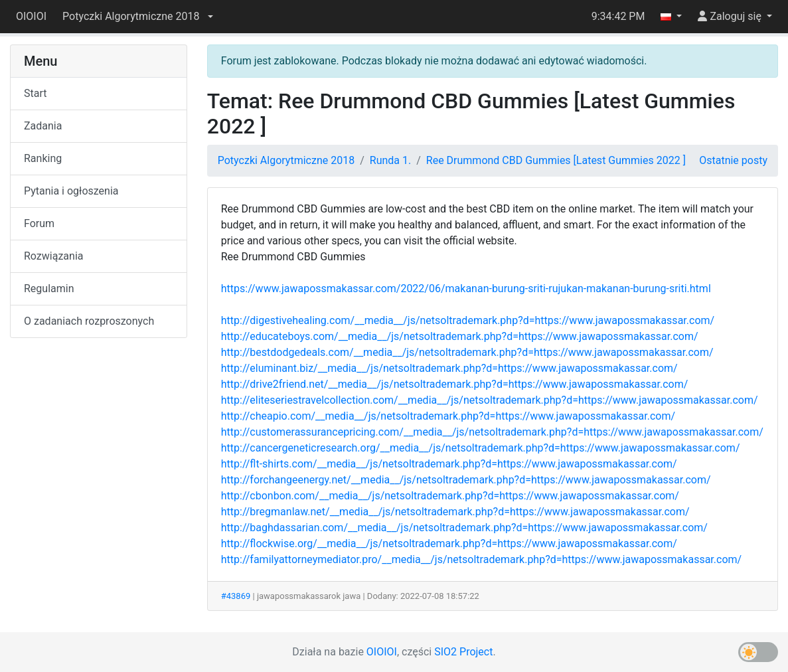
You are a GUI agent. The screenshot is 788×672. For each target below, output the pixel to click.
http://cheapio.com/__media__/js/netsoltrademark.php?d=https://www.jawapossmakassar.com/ (448, 416)
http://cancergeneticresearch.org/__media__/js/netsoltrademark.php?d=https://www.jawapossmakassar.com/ (481, 448)
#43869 (236, 596)
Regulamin (49, 289)
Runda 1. (390, 160)
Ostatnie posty (733, 160)
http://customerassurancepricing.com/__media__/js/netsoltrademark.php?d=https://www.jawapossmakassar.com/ (492, 432)
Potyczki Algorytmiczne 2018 (286, 160)
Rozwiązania (53, 256)
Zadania (43, 126)
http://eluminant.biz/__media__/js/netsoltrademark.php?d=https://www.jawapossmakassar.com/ (449, 368)
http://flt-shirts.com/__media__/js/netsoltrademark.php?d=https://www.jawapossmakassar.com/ (449, 464)
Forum (39, 223)
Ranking (43, 158)
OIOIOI (31, 16)
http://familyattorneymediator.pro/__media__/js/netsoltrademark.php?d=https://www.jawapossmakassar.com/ (481, 559)
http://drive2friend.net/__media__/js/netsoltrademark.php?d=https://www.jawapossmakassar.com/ (455, 384)
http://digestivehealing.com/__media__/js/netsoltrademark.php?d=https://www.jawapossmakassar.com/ (468, 320)
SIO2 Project (463, 652)
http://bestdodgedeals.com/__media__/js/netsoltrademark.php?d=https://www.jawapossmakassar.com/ (467, 352)
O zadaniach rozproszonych (89, 321)
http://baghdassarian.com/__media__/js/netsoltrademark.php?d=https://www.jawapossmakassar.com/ (464, 528)
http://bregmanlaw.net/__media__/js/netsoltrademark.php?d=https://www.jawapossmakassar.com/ (455, 512)
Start (35, 93)
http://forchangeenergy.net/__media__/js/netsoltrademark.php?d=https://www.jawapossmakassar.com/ (466, 480)
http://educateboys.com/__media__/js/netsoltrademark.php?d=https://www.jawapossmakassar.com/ (460, 336)
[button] (137, 17)
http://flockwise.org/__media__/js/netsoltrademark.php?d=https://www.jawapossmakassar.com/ (449, 544)
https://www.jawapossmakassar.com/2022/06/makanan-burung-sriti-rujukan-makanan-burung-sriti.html (466, 289)
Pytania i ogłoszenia (71, 191)
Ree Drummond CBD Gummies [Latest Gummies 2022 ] (556, 160)
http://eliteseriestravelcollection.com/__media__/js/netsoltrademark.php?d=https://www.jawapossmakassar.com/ (490, 400)
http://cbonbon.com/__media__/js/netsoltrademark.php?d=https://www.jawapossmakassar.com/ (450, 496)
